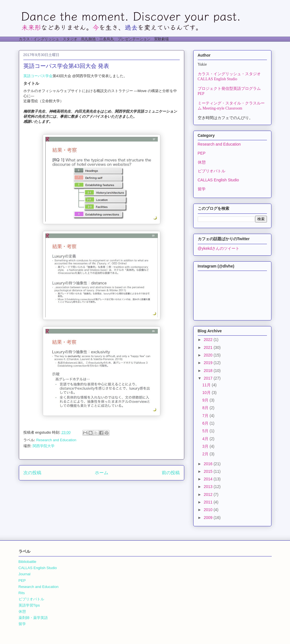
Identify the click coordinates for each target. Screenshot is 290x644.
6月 (206, 423)
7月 (206, 416)
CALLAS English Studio (218, 180)
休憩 (202, 162)
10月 (207, 393)
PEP (202, 153)
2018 (209, 371)
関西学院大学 (44, 446)
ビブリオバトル (212, 171)
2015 (209, 471)
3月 (206, 446)
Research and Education (56, 440)
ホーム (102, 473)
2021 (209, 347)
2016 (209, 464)
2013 (209, 487)
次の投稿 (32, 473)
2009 (209, 518)
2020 (209, 355)
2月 (206, 454)
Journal (25, 574)
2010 (209, 510)
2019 (209, 363)
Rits (22, 593)
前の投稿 (171, 473)
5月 (206, 431)
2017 (209, 378)
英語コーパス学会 (38, 76)
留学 (202, 189)
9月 (206, 400)
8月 (206, 408)
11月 (207, 385)
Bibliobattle (28, 562)
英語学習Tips (29, 605)
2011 (209, 502)
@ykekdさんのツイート (219, 248)
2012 (209, 494)
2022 (209, 340)
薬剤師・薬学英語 (33, 618)
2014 (209, 479)
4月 (206, 439)
